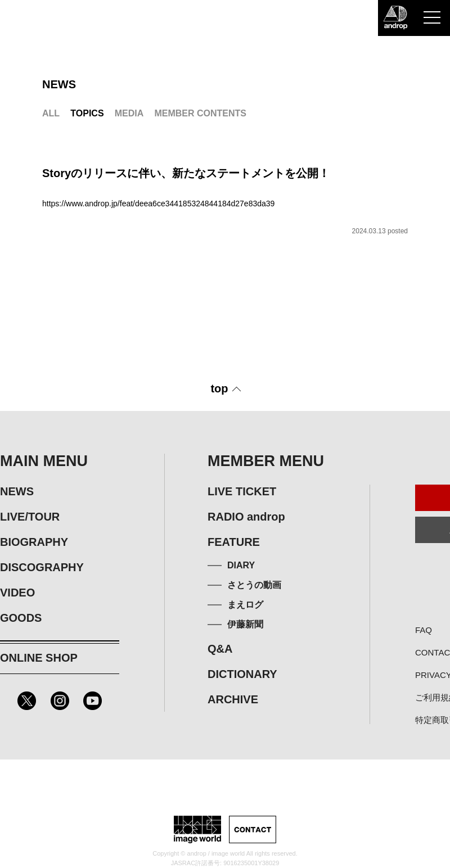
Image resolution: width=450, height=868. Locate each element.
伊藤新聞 (245, 624)
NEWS (17, 491)
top (219, 388)
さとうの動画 (254, 585)
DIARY (241, 565)
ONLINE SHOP (39, 658)
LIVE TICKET (242, 491)
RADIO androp (246, 517)
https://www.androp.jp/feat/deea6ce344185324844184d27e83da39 (158, 204)
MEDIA (129, 113)
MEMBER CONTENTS (200, 113)
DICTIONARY (242, 674)
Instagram (60, 701)
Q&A (220, 649)
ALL (51, 113)
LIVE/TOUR (30, 517)
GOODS (21, 618)
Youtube (93, 701)
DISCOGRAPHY (42, 567)
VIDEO (17, 593)
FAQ (424, 630)
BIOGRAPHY (34, 542)
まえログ (245, 605)
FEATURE (234, 542)
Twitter (27, 701)
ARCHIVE (233, 699)
